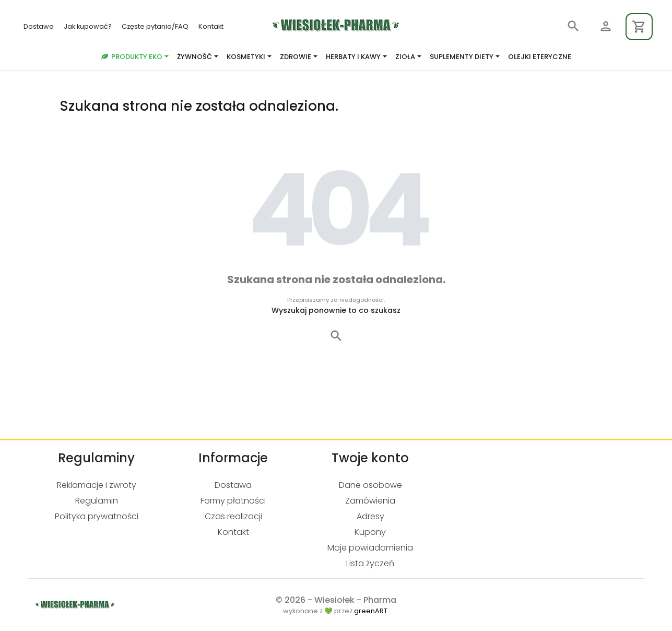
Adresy (370, 516)
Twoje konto (370, 458)
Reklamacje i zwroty (97, 485)
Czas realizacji (233, 516)
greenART (371, 611)
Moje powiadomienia (370, 548)
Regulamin (97, 501)
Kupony (370, 532)
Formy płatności (233, 501)
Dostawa (39, 26)
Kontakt (211, 26)
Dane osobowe (370, 485)
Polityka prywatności (97, 516)
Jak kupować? (89, 26)
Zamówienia (370, 501)
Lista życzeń (370, 563)
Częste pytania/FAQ (156, 26)
